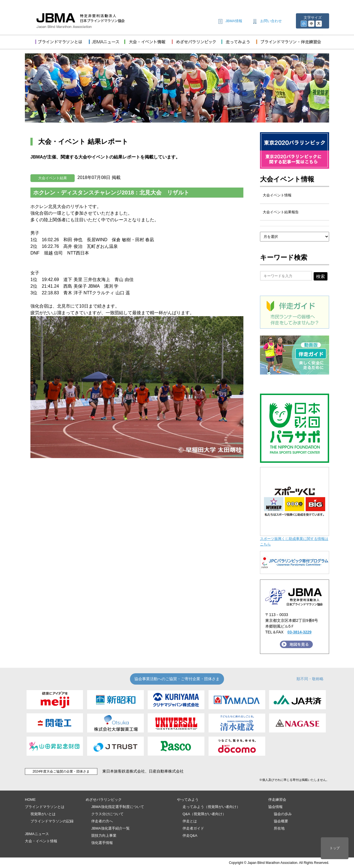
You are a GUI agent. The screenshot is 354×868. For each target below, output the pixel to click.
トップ (335, 848)
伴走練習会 (277, 800)
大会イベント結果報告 (281, 212)
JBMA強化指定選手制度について (118, 807)
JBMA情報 (234, 21)
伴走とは (190, 821)
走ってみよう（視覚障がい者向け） (211, 807)
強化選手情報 (102, 843)
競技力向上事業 (104, 835)
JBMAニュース (37, 834)
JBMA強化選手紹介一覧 (110, 828)
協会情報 (275, 807)
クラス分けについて (107, 814)
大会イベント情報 (287, 179)
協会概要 (281, 821)
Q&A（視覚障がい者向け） (204, 814)
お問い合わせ (271, 21)
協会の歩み (283, 814)
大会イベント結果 (53, 178)
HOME (30, 800)
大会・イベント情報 (41, 841)
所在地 (279, 828)
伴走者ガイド (193, 828)
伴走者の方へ (102, 821)
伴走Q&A (190, 835)
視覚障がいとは (43, 814)
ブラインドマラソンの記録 (52, 821)
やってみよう (188, 800)
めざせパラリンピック (104, 800)
